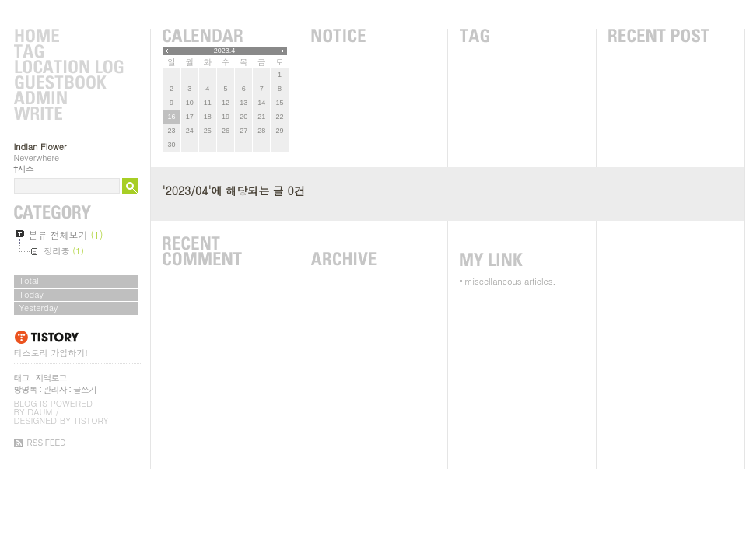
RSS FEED (47, 443)
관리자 (55, 389)
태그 (22, 378)
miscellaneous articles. (511, 281)
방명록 (26, 389)
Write (68, 114)
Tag (68, 52)
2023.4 (225, 51)
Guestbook (68, 83)
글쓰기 (85, 389)
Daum (40, 412)
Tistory (91, 420)
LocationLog (68, 68)
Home (68, 37)
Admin (68, 99)
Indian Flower (40, 147)
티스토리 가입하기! (51, 353)
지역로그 (51, 378)
